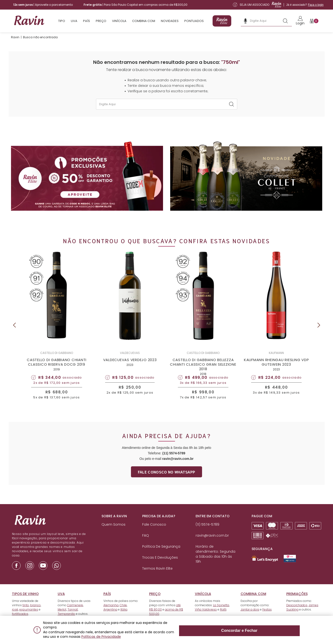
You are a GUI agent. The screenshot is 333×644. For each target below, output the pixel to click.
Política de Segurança (161, 555)
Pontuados (194, 21)
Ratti (223, 618)
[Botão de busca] (285, 21)
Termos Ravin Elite (157, 577)
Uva (74, 21)
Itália (124, 618)
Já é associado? (305, 5)
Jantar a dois (250, 618)
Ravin (15, 37)
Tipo (62, 21)
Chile (123, 613)
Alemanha (111, 613)
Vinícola (119, 21)
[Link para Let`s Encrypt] (265, 567)
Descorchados (297, 613)
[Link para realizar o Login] (300, 21)
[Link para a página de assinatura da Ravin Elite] (278, 5)
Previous (14, 329)
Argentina (110, 618)
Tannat (73, 618)
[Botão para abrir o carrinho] (314, 21)
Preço (101, 21)
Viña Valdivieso (206, 618)
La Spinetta (221, 613)
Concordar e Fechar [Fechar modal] (278, 632)
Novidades (170, 21)
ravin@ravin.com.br (178, 467)
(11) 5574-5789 (174, 461)
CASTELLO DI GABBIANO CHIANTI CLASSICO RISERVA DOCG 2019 (57, 367)
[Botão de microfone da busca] (245, 21)
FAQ (146, 544)
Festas (267, 618)
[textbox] (167, 104)
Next (319, 329)
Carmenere (75, 613)
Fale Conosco (154, 533)
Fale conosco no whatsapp (167, 480)
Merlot (62, 618)
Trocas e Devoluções (160, 566)
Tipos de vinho (25, 602)
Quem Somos (113, 533)
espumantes (29, 618)
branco (35, 613)
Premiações (297, 602)
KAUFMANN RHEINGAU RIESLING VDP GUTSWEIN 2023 (277, 367)
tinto (26, 613)
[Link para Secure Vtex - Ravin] (290, 567)
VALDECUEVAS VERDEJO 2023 (130, 365)
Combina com (144, 21)
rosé (15, 618)
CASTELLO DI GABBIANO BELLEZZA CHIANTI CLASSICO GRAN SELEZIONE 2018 (203, 369)
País (87, 21)
